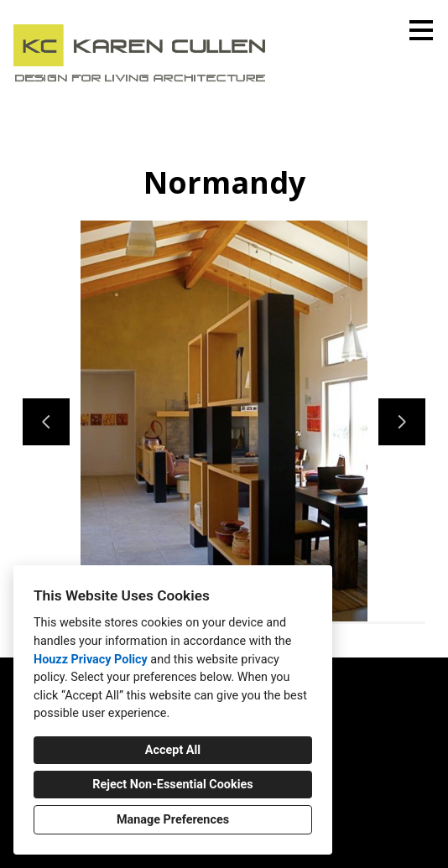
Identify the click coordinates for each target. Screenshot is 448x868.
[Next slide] (402, 422)
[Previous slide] (46, 422)
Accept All (173, 750)
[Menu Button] (421, 30)
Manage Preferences (173, 820)
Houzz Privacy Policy (91, 660)
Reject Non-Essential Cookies (172, 785)
